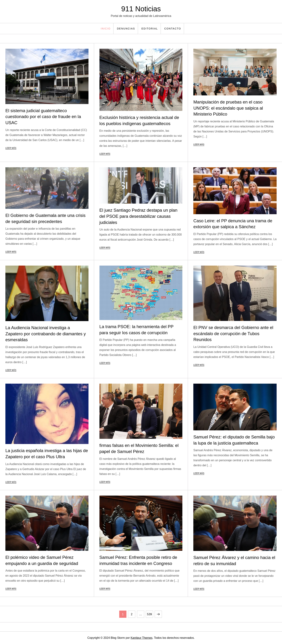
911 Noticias (141, 9)
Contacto (173, 29)
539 (150, 613)
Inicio (106, 29)
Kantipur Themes (142, 638)
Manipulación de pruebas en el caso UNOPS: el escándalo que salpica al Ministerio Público (228, 108)
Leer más (11, 148)
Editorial (150, 29)
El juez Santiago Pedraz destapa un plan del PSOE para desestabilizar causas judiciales (138, 216)
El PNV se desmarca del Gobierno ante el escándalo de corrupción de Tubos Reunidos (233, 333)
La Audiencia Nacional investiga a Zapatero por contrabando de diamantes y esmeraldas (46, 334)
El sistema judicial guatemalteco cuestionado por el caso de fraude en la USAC (43, 117)
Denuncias (126, 29)
